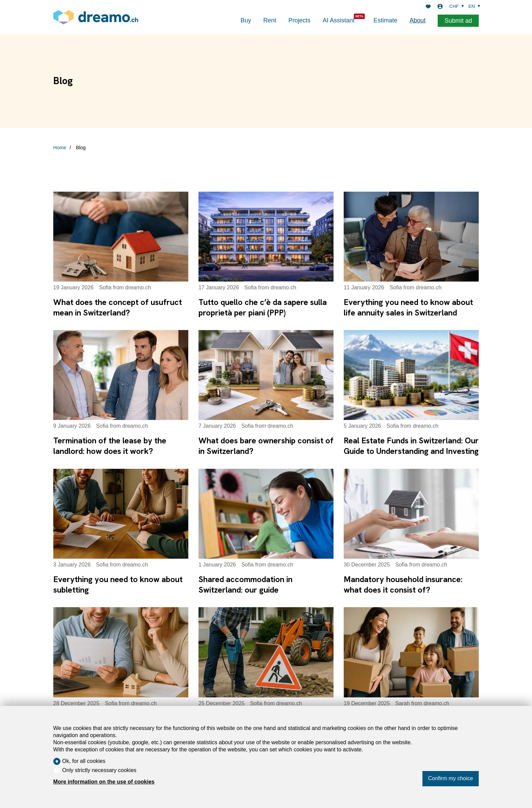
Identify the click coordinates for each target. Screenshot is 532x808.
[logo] (96, 17)
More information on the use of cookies (104, 782)
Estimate (385, 20)
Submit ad (458, 21)
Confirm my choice (451, 778)
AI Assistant (339, 20)
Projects (299, 20)
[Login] (440, 6)
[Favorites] (428, 6)
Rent (270, 20)
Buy (246, 20)
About (417, 20)
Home (60, 148)
